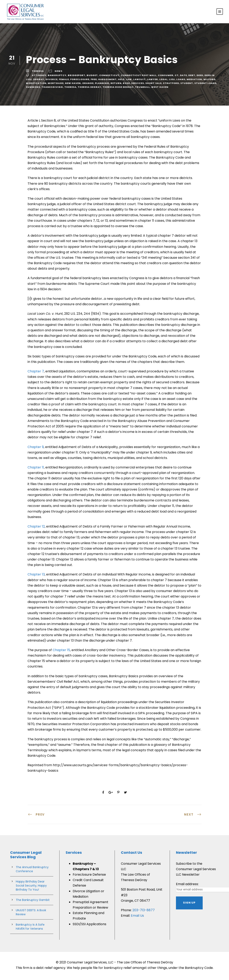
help (121, 81)
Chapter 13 (36, 576)
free (94, 81)
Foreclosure (80, 81)
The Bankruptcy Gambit (33, 902)
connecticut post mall (139, 77)
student (187, 85)
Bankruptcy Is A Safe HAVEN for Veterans (30, 928)
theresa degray (89, 89)
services (138, 85)
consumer (166, 77)
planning (102, 85)
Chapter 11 (36, 469)
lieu (172, 81)
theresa (38, 73)
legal (163, 81)
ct (177, 77)
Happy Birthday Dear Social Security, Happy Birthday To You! (31, 887)
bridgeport (77, 77)
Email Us (137, 917)
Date (183, 77)
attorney (39, 77)
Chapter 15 (61, 652)
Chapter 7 (36, 373)
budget (92, 77)
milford (209, 81)
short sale (153, 85)
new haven (73, 85)
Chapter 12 (36, 528)
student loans (205, 85)
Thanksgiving (52, 89)
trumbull (142, 89)
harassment (107, 81)
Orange (88, 85)
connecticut (109, 77)
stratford (171, 85)
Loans (181, 81)
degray (39, 81)
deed (200, 77)
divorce (52, 81)
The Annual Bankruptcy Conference (32, 871)
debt (192, 77)
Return (116, 85)
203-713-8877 (144, 912)
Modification (36, 85)
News (59, 73)
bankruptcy (57, 77)
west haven (160, 89)
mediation (194, 81)
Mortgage (56, 85)
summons (33, 89)
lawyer (152, 81)
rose (126, 85)
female (64, 81)
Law (129, 81)
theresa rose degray (118, 89)
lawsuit (139, 81)
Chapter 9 (36, 449)
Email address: (187, 886)
